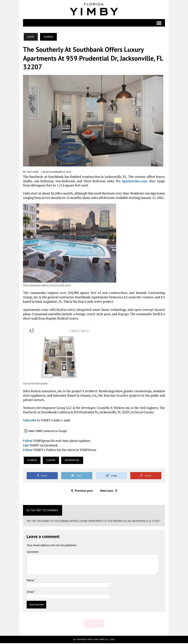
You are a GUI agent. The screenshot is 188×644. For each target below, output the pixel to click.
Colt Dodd (33, 173)
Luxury (51, 461)
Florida (32, 461)
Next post (109, 492)
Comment (33, 553)
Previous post (82, 492)
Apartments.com (134, 182)
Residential (72, 461)
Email (31, 593)
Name (31, 581)
